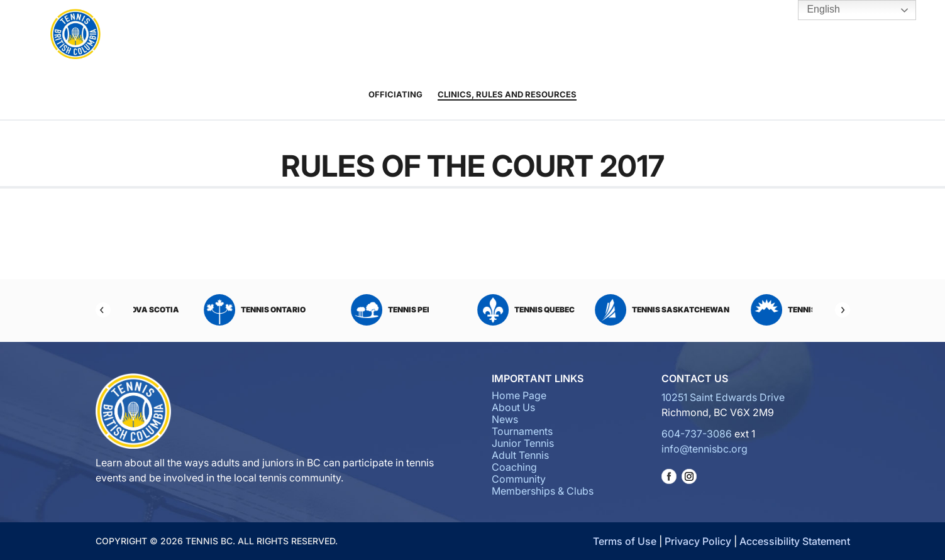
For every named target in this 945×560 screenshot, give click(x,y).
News (281, 35)
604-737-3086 (697, 434)
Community (572, 35)
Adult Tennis (453, 35)
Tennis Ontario (337, 310)
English (815, 10)
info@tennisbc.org (705, 449)
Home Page (519, 395)
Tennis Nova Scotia (201, 310)
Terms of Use (625, 541)
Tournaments (342, 35)
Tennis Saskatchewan (744, 310)
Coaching (507, 35)
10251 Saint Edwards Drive (723, 397)
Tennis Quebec (608, 310)
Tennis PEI (472, 310)
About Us (238, 35)
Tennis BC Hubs (710, 35)
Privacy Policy (698, 541)
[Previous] (103, 310)
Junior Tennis (406, 35)
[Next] (843, 310)
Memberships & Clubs (645, 35)
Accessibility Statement (795, 541)
